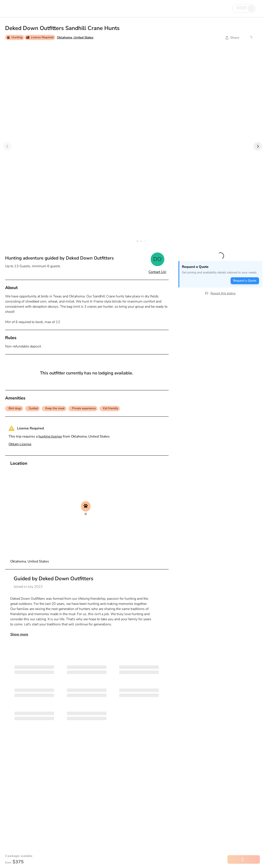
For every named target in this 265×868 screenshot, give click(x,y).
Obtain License (20, 444)
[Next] (258, 146)
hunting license (50, 436)
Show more (19, 634)
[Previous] (7, 146)
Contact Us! (157, 272)
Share (232, 38)
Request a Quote (245, 281)
